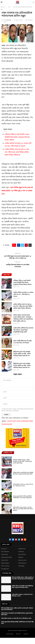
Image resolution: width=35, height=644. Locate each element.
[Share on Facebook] (19, 245)
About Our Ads (22, 560)
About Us (18, 634)
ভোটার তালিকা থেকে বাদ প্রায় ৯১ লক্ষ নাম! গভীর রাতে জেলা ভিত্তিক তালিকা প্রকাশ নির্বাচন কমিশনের (17, 152)
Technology (21, 566)
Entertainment (22, 563)
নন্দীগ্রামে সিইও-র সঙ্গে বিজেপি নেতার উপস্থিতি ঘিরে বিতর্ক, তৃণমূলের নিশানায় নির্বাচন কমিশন (17, 137)
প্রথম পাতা (3, 7)
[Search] (33, 3)
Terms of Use (5, 560)
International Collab (6, 557)
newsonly (9, 20)
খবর (9, 7)
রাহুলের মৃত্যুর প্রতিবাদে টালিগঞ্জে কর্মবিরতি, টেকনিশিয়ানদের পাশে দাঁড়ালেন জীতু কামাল (22, 497)
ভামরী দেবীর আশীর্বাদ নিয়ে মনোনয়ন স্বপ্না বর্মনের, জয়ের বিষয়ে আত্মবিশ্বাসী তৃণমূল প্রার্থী (23, 330)
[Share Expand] (30, 245)
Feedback (21, 557)
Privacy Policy (22, 555)
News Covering (5, 566)
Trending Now (5, 569)
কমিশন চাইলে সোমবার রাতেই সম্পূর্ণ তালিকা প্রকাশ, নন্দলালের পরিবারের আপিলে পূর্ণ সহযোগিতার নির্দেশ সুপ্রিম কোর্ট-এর (23, 318)
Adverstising (4, 555)
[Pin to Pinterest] (26, 245)
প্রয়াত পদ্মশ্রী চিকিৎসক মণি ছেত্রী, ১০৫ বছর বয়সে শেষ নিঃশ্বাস (23, 342)
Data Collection (5, 552)
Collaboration (22, 549)
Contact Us (4, 549)
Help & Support (5, 563)
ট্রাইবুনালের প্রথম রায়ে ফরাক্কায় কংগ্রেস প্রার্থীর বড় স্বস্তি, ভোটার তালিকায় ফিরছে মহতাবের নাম (22, 354)
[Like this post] (15, 245)
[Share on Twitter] (22, 245)
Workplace (21, 552)
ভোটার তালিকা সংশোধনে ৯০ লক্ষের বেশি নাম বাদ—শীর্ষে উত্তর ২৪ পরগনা (18, 145)
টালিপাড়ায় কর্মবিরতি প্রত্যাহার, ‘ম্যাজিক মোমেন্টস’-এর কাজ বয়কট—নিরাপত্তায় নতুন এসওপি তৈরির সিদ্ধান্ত (22, 461)
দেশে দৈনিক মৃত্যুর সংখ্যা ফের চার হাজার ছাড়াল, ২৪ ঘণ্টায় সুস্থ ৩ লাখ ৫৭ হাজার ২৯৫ (17, 191)
